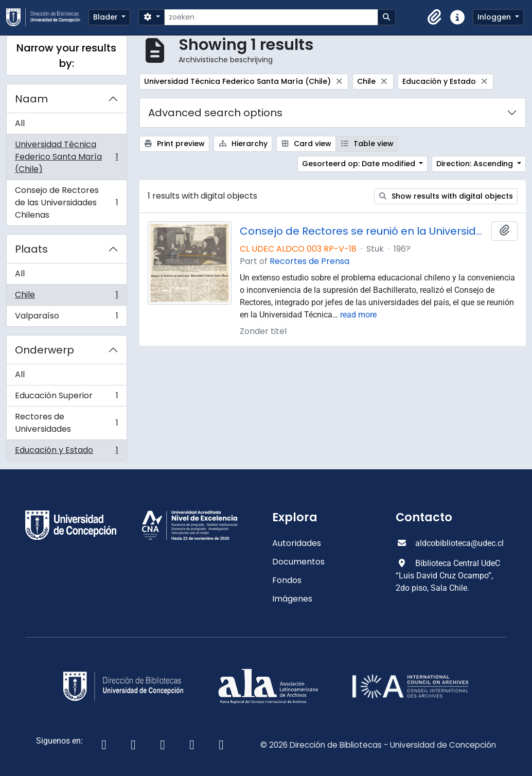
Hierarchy (243, 144)
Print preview (175, 144)
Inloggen (495, 17)
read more (358, 315)
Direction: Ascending (476, 164)
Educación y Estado (66, 452)
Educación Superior (66, 398)
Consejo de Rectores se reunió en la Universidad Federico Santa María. (363, 231)
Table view (367, 144)
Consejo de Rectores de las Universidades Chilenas (66, 202)
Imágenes (292, 599)
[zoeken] (271, 17)
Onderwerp (45, 350)
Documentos (298, 562)
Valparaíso (66, 318)
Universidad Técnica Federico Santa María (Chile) (66, 157)
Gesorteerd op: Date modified (360, 164)
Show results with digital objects (446, 196)
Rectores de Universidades (66, 423)
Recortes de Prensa (309, 261)
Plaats (31, 249)
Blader (107, 17)
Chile (66, 297)
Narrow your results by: (66, 56)
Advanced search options (215, 113)
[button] (435, 17)
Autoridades (297, 543)
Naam (31, 99)
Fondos (287, 580)
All (20, 123)
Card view (306, 144)
